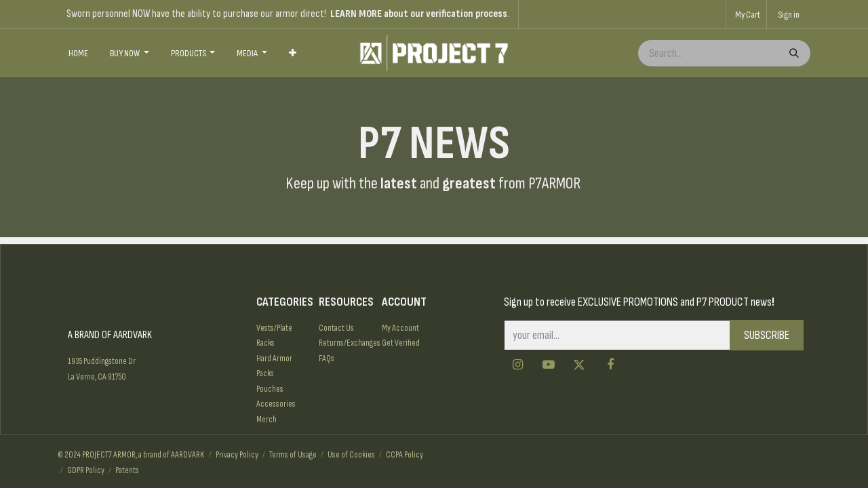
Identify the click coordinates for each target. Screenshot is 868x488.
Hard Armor (274, 359)
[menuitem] (78, 54)
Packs (265, 373)
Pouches (270, 389)
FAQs (327, 359)
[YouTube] (549, 365)
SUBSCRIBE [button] (767, 335)
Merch (267, 420)
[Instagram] (518, 365)
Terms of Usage (293, 455)
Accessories (276, 404)
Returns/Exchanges (350, 343)
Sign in (789, 15)
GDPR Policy (86, 470)
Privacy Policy (237, 455)
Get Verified (401, 343)
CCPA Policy (405, 455)
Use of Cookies (351, 455)
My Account (400, 328)
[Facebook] (610, 365)
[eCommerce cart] (746, 14)
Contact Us (336, 328)
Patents (127, 470)
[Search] (793, 53)
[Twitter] (579, 365)
